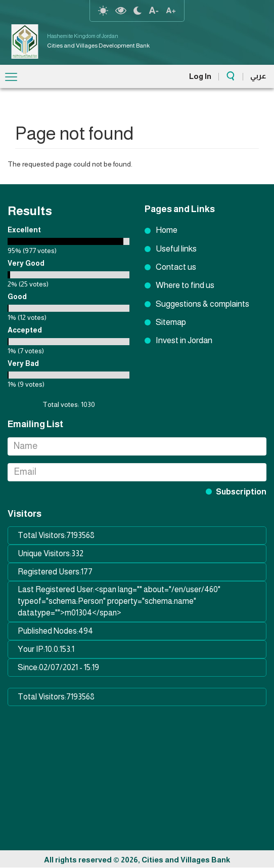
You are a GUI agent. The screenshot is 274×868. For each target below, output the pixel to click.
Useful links (176, 249)
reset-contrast (103, 11)
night (138, 11)
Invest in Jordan (184, 340)
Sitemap (171, 322)
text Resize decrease (154, 11)
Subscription (241, 492)
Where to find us (185, 285)
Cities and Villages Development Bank (98, 46)
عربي (258, 76)
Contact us (176, 267)
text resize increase (171, 11)
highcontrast (121, 11)
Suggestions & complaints (202, 304)
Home (167, 230)
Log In (200, 76)
